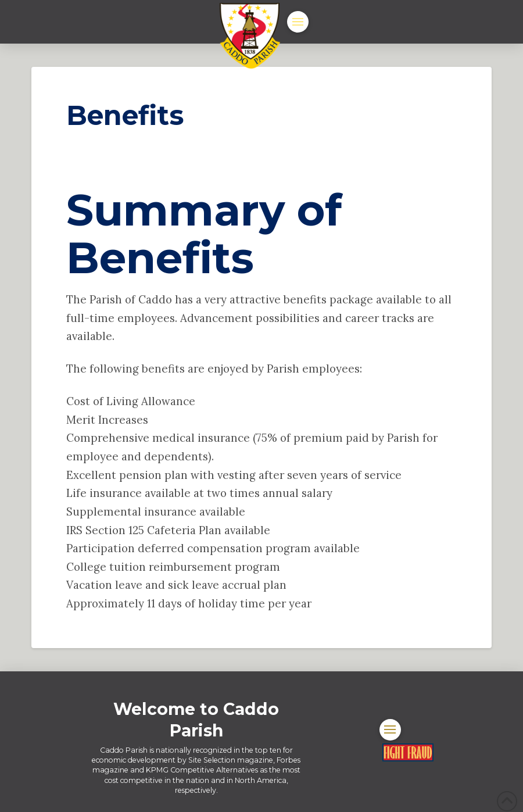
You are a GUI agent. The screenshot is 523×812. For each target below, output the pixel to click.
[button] (298, 22)
